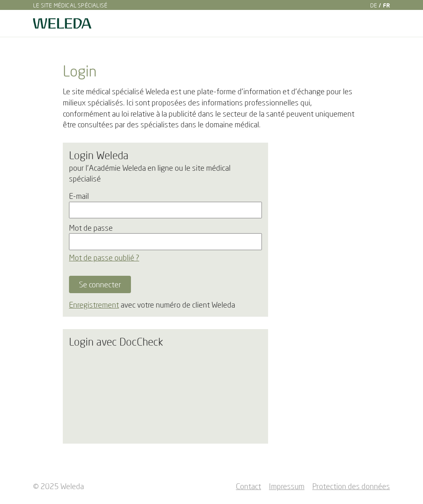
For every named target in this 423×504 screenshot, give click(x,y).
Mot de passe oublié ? (104, 258)
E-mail (79, 196)
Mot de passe (91, 228)
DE (374, 5)
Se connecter (100, 284)
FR (386, 5)
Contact (248, 486)
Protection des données (351, 486)
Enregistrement (94, 305)
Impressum (287, 486)
